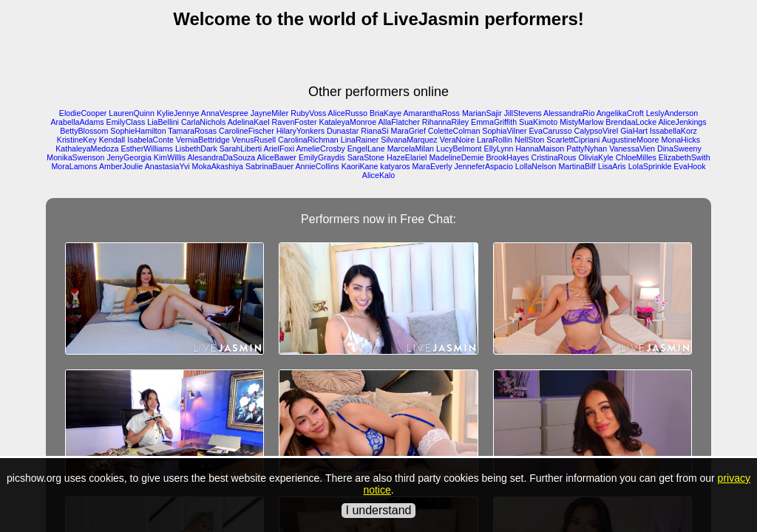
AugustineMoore (631, 140)
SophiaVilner (504, 131)
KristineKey (77, 140)
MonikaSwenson (75, 157)
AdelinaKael (249, 122)
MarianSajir (482, 113)
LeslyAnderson (672, 113)
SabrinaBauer (269, 166)
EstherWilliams (146, 149)
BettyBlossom (84, 131)
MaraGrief (408, 131)
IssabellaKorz (673, 131)
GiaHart (634, 131)
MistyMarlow (581, 122)
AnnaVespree (225, 113)
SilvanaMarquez (409, 140)
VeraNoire (457, 140)
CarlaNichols (203, 122)
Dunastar (343, 131)
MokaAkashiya (218, 166)
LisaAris (612, 166)
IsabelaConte (150, 140)
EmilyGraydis (322, 157)
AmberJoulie (121, 166)
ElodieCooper (83, 113)
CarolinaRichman (308, 140)
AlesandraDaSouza (221, 157)
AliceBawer (277, 157)
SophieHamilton (138, 131)
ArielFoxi (279, 149)
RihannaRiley (445, 122)
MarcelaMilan (411, 149)
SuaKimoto (538, 122)
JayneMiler (270, 113)
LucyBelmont (459, 149)
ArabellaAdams (77, 122)
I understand (379, 510)
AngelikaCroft (620, 113)
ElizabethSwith (685, 157)
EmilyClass (126, 122)
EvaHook (689, 166)
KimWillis (170, 157)
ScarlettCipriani (573, 140)
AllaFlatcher (399, 122)
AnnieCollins (317, 166)
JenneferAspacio (483, 166)
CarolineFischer (247, 131)
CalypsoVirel (597, 131)
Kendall (112, 140)
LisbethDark (196, 149)
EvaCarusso (551, 131)
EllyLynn (499, 149)
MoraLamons (74, 166)
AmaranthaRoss (432, 113)
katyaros (395, 166)
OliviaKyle (595, 157)
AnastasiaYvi (167, 166)
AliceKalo (378, 175)
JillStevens (523, 113)
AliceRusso (348, 113)
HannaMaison (540, 149)
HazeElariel (407, 157)
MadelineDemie (456, 157)
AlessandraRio (569, 113)
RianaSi (374, 131)
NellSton (529, 140)
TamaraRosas (192, 131)
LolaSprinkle (650, 166)
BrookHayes (507, 157)
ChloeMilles (636, 157)
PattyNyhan (587, 149)
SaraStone (366, 157)
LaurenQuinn (132, 113)
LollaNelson (536, 166)
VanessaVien (632, 149)
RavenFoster (295, 122)
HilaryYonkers (301, 131)
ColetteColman (454, 131)
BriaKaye (386, 113)
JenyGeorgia (129, 157)
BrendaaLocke (631, 122)
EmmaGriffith (494, 122)
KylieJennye (178, 113)
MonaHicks (680, 140)
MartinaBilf (577, 166)
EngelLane (366, 149)
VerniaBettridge (203, 140)
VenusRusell (254, 140)
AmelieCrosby (320, 149)
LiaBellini (163, 122)
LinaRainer (360, 140)
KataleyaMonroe (348, 122)
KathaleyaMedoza (87, 149)
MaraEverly (432, 166)
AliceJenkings (682, 122)
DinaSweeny (679, 149)
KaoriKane (360, 166)
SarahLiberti (241, 149)
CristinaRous (553, 157)
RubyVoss (308, 113)
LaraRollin (495, 140)
